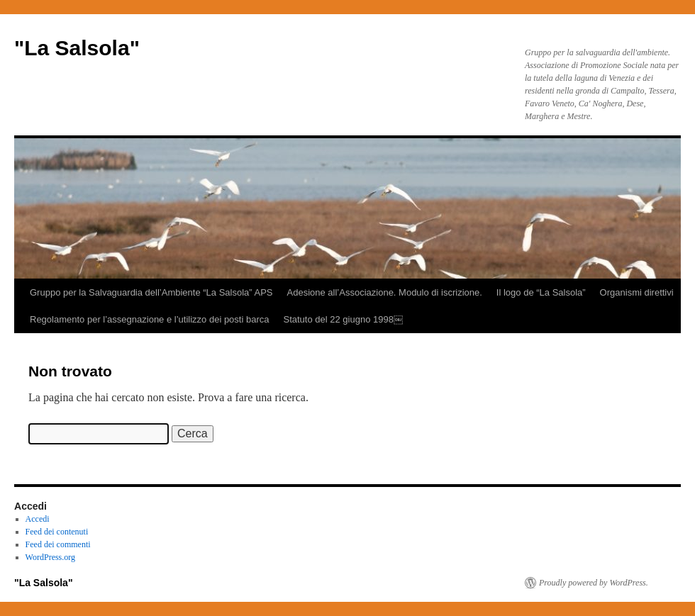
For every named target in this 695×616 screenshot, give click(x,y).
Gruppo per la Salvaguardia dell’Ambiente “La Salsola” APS (151, 292)
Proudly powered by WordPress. (594, 583)
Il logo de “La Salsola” (541, 292)
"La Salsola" (77, 48)
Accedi (38, 519)
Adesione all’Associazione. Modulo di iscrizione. (385, 292)
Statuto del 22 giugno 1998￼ (343, 319)
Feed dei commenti (58, 544)
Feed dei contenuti (57, 532)
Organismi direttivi (637, 292)
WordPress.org (50, 557)
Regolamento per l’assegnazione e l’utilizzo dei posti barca (149, 319)
